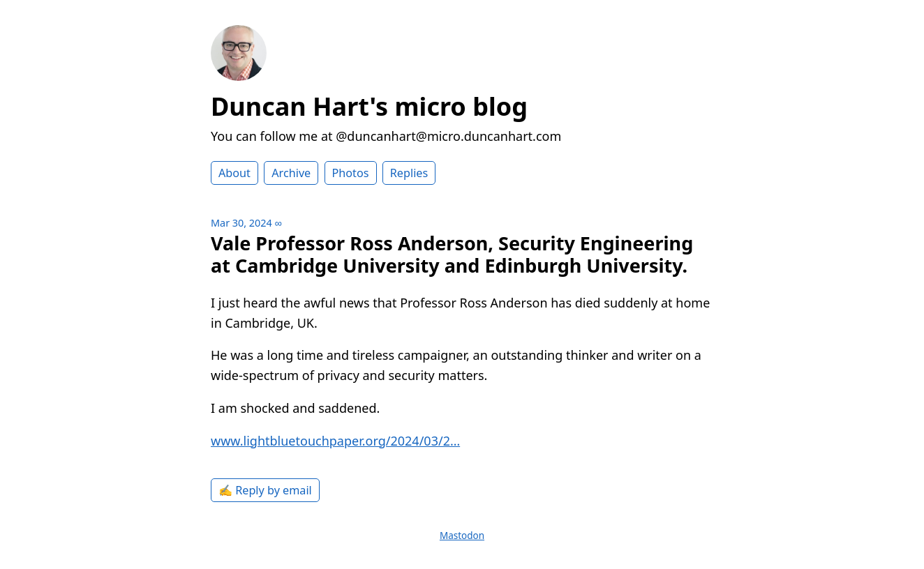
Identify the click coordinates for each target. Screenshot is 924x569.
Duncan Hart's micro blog (369, 106)
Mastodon (462, 536)
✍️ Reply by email (265, 490)
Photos (351, 173)
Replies (409, 173)
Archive (291, 173)
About (234, 173)
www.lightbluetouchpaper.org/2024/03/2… (335, 441)
